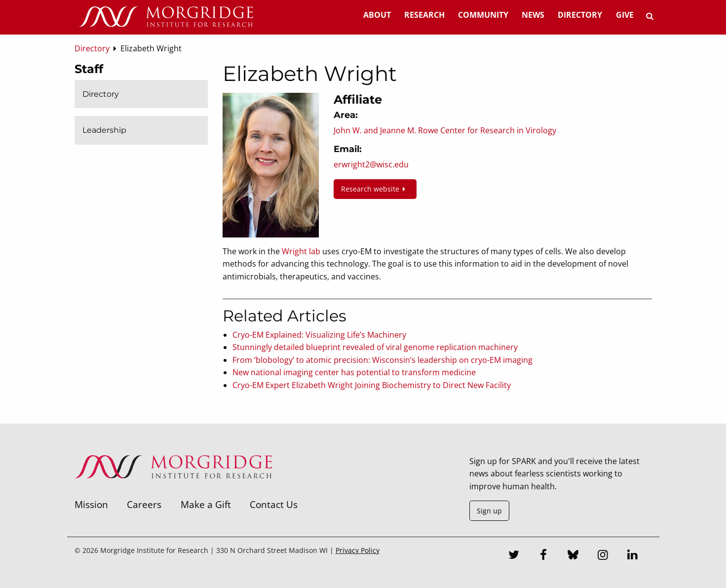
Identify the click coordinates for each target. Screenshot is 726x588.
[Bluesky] (573, 556)
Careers (144, 504)
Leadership (104, 130)
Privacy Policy (358, 550)
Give (625, 15)
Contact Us (274, 504)
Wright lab (301, 251)
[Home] (166, 17)
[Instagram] (603, 556)
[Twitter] (514, 556)
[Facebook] (543, 556)
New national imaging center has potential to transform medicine (354, 372)
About (377, 15)
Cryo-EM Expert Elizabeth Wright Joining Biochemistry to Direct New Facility (372, 385)
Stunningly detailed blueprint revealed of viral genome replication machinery (375, 347)
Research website (375, 189)
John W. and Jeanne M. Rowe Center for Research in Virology (445, 130)
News (533, 15)
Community (483, 15)
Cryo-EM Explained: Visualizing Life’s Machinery (319, 335)
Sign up (489, 511)
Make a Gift (206, 504)
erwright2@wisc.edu (371, 164)
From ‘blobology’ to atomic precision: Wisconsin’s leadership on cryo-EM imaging (382, 360)
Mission (91, 504)
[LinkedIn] (632, 556)
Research (424, 15)
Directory (580, 15)
